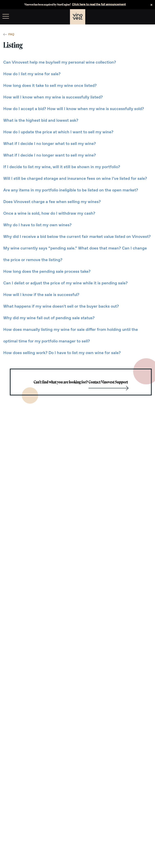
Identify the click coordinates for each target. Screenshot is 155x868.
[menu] (6, 16)
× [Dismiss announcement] (151, 5)
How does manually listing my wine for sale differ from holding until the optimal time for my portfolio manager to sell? (71, 335)
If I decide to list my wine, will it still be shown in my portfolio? (62, 167)
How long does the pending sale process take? (47, 272)
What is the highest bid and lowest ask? (41, 120)
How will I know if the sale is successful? (41, 295)
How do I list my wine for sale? (32, 74)
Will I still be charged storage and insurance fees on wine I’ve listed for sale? (75, 179)
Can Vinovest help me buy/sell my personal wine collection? (60, 62)
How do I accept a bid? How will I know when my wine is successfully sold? (74, 109)
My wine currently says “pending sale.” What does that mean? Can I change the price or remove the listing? (75, 254)
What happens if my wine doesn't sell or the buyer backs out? (61, 306)
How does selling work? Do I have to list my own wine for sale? (62, 353)
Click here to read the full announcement (99, 4)
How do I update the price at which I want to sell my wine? (58, 132)
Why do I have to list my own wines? (37, 225)
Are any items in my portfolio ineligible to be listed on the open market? (71, 190)
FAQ (9, 34)
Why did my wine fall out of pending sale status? (49, 318)
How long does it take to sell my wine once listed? (50, 86)
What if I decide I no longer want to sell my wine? (50, 155)
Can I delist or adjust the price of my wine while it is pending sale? (65, 283)
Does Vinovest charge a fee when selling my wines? (52, 202)
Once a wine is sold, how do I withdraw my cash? (49, 213)
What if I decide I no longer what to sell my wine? (50, 144)
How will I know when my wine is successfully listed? (53, 97)
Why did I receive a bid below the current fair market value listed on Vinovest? (77, 237)
